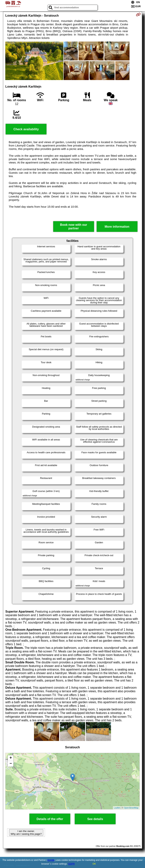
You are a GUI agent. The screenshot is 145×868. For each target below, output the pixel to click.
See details (95, 819)
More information (117, 227)
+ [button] (11, 758)
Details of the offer (50, 819)
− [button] (11, 764)
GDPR (71, 864)
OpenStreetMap (131, 808)
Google (51, 860)
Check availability (26, 129)
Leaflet (117, 808)
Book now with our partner (74, 227)
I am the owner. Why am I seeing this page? (26, 833)
